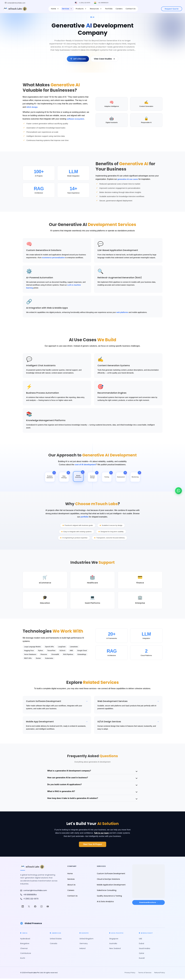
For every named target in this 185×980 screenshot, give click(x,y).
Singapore (114, 940)
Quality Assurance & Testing (109, 897)
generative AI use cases (128, 179)
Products (81, 9)
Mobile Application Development (111, 886)
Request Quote (172, 9)
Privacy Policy (130, 974)
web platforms (122, 312)
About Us (71, 886)
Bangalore (25, 945)
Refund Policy (160, 974)
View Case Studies (104, 59)
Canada (54, 945)
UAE (141, 940)
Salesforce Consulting (107, 892)
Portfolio (109, 9)
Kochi (23, 960)
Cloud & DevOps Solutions (108, 881)
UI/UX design (32, 107)
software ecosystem (76, 119)
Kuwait (142, 960)
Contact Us (131, 9)
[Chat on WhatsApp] (178, 489)
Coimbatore (26, 955)
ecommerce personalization (53, 257)
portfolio (84, 518)
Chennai (24, 950)
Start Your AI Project (92, 846)
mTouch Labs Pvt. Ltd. (35, 974)
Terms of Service (145, 974)
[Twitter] (29, 908)
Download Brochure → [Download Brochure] (149, 905)
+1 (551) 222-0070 (84, 3)
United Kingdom (86, 940)
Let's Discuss (78, 59)
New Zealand (115, 950)
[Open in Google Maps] (148, 881)
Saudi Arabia (145, 950)
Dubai (141, 945)
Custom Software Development (111, 875)
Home (55, 9)
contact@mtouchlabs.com (34, 892)
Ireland (82, 950)
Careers (119, 9)
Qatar (142, 955)
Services (67, 9)
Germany (84, 945)
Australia (113, 945)
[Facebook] (35, 908)
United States (56, 940)
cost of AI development (85, 465)
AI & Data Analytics (105, 903)
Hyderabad (25, 940)
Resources (96, 9)
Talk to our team (101, 834)
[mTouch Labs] (15, 9)
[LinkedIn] (23, 908)
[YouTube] (48, 908)
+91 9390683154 (104, 3)
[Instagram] (41, 908)
